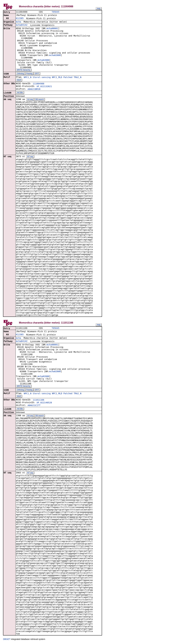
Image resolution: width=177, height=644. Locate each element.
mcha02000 (55, 55)
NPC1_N (28, 78)
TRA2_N (77, 78)
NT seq (30, 157)
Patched (68, 78)
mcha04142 (22, 25)
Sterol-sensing (42, 78)
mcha (19, 22)
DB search (39, 100)
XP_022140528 (44, 403)
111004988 (38, 84)
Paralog (29, 74)
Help (99, 9)
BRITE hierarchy (24, 70)
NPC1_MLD (57, 78)
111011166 (38, 400)
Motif (19, 80)
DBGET (7, 640)
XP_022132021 (44, 87)
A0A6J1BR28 (34, 89)
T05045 (55, 12)
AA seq (30, 100)
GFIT (37, 74)
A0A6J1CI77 (34, 406)
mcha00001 (52, 29)
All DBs (20, 93)
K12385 (20, 19)
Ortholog (20, 74)
